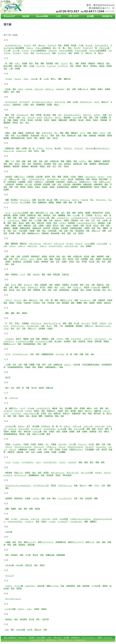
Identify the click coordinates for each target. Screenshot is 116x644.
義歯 (14, 133)
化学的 (47, 120)
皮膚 (78, 431)
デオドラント (36, 323)
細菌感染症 (42, 202)
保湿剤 (46, 473)
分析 (27, 452)
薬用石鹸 (31, 545)
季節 (36, 138)
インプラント (63, 66)
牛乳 (109, 133)
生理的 (37, 262)
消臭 (88, 231)
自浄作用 (47, 228)
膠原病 (104, 187)
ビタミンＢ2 (100, 426)
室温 (105, 215)
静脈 (69, 256)
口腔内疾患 (60, 182)
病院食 (13, 431)
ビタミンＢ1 (88, 426)
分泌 (33, 452)
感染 (91, 117)
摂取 (5, 259)
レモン (29, 609)
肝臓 (9, 120)
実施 (15, 218)
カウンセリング (22, 115)
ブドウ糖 (72, 444)
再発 (34, 202)
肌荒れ (37, 411)
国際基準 (74, 187)
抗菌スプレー (19, 177)
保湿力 (58, 475)
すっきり (70, 244)
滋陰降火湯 (37, 228)
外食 (13, 115)
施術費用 (100, 256)
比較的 (52, 431)
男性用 (86, 287)
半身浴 (44, 413)
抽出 (25, 300)
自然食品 (56, 228)
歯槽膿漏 (62, 215)
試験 (57, 213)
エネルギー (60, 89)
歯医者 (55, 408)
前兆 (7, 264)
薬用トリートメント (46, 542)
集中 (31, 220)
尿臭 (34, 367)
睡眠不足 (23, 244)
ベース (8, 462)
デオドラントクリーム (52, 323)
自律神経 (71, 223)
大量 (11, 287)
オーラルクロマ (11, 102)
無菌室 (13, 509)
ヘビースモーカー (50, 462)
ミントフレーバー (65, 498)
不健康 (53, 444)
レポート (21, 609)
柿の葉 (81, 120)
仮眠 (18, 117)
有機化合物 (50, 555)
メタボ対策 (64, 519)
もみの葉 (9, 532)
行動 (16, 187)
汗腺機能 (104, 117)
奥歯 (69, 102)
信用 (62, 225)
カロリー (58, 117)
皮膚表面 (93, 431)
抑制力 (42, 565)
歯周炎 (80, 213)
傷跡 (38, 133)
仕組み (68, 225)
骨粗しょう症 (14, 179)
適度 (65, 323)
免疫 (38, 521)
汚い (56, 133)
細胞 (34, 200)
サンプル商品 (25, 202)
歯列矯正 (102, 223)
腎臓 (7, 225)
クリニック (79, 148)
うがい (26, 79)
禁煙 (52, 135)
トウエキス (10, 339)
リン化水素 (96, 586)
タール (14, 285)
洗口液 (92, 262)
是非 (64, 259)
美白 (70, 429)
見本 (76, 498)
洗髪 (109, 262)
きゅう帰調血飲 (22, 135)
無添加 (38, 509)
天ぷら (49, 326)
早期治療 (56, 274)
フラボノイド (51, 447)
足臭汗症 (65, 274)
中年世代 (36, 303)
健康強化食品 (104, 164)
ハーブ (22, 408)
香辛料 (47, 177)
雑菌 (65, 202)
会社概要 (66, 637)
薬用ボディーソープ (76, 542)
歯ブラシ (89, 411)
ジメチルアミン (63, 218)
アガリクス (52, 45)
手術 (51, 220)
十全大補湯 (23, 231)
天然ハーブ (32, 328)
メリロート (29, 521)
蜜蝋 (96, 498)
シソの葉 (76, 215)
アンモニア (62, 53)
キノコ (83, 133)
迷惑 (7, 519)
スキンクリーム (35, 244)
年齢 (28, 388)
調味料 (99, 303)
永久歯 (8, 89)
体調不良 (100, 285)
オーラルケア (25, 102)
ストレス (79, 244)
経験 (24, 161)
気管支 (29, 138)
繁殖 (57, 416)
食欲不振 (41, 223)
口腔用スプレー (85, 182)
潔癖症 (69, 161)
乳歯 (38, 364)
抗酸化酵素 (77, 184)
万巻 (103, 485)
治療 (94, 300)
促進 (29, 274)
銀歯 (85, 135)
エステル (29, 89)
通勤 (13, 313)
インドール (41, 66)
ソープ (22, 274)
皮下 (28, 426)
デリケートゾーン (18, 326)
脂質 (102, 225)
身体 (20, 225)
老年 (38, 619)
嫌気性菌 (34, 166)
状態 (24, 233)
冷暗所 (37, 609)
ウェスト (18, 79)
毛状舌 (66, 166)
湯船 (22, 555)
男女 (104, 290)
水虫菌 (28, 498)
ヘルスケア (72, 462)
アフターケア (88, 48)
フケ (47, 444)
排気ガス (66, 413)
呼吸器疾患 (80, 179)
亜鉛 (70, 53)
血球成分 (68, 164)
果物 (18, 148)
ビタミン (67, 426)
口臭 (95, 182)
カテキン (97, 115)
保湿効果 (50, 475)
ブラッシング (39, 447)
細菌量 (51, 202)
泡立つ (101, 53)
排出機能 (68, 408)
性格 (13, 256)
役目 (20, 542)
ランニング (10, 576)
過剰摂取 (73, 120)
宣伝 (78, 262)
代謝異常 (65, 285)
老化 (16, 619)
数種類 (89, 246)
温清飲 (50, 105)
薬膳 (15, 545)
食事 (9, 223)
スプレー (13, 246)
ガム (24, 117)
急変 (7, 135)
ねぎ (13, 388)
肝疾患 (15, 123)
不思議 (57, 449)
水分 (82, 246)
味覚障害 (9, 498)
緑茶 (13, 588)
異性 (57, 63)
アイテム (27, 45)
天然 (24, 328)
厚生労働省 (103, 179)
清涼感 (86, 256)
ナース (8, 354)
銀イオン (45, 135)
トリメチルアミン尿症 (25, 341)
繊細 (51, 259)
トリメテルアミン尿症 (44, 341)
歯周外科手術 (98, 213)
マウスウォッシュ (65, 485)
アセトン (30, 48)
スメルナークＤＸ (56, 246)
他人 (56, 287)
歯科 (32, 213)
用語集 (100, 637)
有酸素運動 (61, 555)
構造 (106, 184)
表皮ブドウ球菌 (38, 434)
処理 (55, 223)
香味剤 (30, 187)
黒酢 (43, 151)
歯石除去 (47, 215)
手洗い (17, 323)
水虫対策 (89, 498)
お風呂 (26, 105)
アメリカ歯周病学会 (38, 50)
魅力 (54, 498)
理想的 (105, 586)
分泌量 (54, 452)
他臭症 (50, 287)
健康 (86, 164)
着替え (8, 133)
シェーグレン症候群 (20, 213)
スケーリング (59, 244)
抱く (71, 63)
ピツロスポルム (50, 429)
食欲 (33, 223)
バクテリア (8, 411)
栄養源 (93, 89)
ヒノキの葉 (62, 429)
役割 (98, 542)
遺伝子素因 (8, 66)
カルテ (39, 117)
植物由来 (45, 233)
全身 (13, 264)
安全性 (77, 53)
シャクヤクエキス (97, 218)
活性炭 (88, 120)
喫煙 (62, 133)
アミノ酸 (7, 50)
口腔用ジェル (72, 182)
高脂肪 (52, 187)
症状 (87, 220)
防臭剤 (28, 473)
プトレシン (82, 444)
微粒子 (107, 431)
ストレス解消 (90, 244)
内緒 (38, 354)
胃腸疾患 (92, 63)
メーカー (14, 519)
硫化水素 (41, 586)
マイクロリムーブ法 (41, 485)
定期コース (89, 326)
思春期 (22, 215)
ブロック (13, 449)
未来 (49, 498)
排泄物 (82, 408)
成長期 (44, 256)
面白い (57, 105)
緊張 (63, 135)
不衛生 (8, 444)
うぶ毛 (46, 79)
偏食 (80, 462)
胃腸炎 (83, 63)
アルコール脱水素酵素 (98, 50)
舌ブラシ (98, 215)
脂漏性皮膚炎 (25, 228)
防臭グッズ (19, 473)
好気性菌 (38, 184)
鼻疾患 (22, 434)
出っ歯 (77, 323)
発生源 (34, 416)
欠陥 (41, 161)
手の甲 (95, 323)
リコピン (9, 586)
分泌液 (39, 452)
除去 (44, 231)
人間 (50, 364)
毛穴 (54, 166)
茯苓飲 (41, 444)
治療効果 (102, 300)
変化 (92, 462)
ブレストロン (101, 447)
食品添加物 (55, 233)
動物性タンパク (10, 344)
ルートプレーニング (13, 599)
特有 (39, 344)
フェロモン (17, 444)
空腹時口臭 (10, 148)
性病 (58, 256)
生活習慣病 (28, 262)
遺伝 (108, 63)
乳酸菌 (32, 364)
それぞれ (36, 274)
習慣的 (24, 220)
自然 (54, 215)
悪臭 (60, 45)
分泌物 (47, 452)
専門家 (84, 262)
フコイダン (62, 444)
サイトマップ (108, 637)
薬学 (14, 542)
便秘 (86, 462)
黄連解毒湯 (41, 105)
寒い (92, 200)
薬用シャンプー (30, 542)
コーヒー (101, 177)
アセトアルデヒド (102, 45)
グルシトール (9, 151)
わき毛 (30, 630)
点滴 (43, 326)
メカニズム (24, 519)
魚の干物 (41, 200)
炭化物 (89, 290)
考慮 (11, 187)
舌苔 (58, 262)
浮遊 (109, 444)
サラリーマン (101, 200)
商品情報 (32, 637)
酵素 (59, 177)
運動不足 (67, 79)
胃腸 (77, 63)
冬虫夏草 (67, 341)
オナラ (97, 102)
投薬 (53, 339)
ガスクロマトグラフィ (72, 115)
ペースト (16, 462)
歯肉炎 (32, 218)
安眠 (54, 53)
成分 (64, 256)
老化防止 (9, 619)
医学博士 (94, 66)
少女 (82, 220)
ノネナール (13, 398)
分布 (40, 449)
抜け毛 (8, 377)
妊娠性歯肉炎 (51, 367)
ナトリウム (60, 354)
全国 (46, 259)
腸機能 (79, 303)
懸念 (75, 161)
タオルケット (33, 287)
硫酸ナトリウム (53, 586)
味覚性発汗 (19, 498)
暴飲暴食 (9, 473)
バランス (107, 411)
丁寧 (61, 326)
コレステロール (53, 179)
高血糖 (45, 187)
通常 (18, 313)
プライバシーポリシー (89, 637)
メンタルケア (63, 521)
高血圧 (38, 187)
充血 (9, 231)
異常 (72, 66)
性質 (77, 259)
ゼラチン (24, 259)
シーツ (8, 213)
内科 (32, 354)
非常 (100, 431)
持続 (69, 215)
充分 (15, 231)
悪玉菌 (74, 45)
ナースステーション (20, 354)
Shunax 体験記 (41, 637)
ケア (13, 161)
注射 (58, 303)
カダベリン (87, 115)
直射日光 (108, 303)
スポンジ (43, 246)
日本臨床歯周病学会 (15, 367)
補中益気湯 (67, 475)
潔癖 (62, 161)
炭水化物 (97, 290)
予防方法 (28, 565)
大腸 (93, 285)
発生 (28, 416)
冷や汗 (100, 429)
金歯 (80, 135)
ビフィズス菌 (79, 429)
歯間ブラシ (13, 408)
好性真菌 (47, 184)
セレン (32, 259)
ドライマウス (76, 339)
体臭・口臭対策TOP (10, 637)
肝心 (22, 123)
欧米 (32, 105)
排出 (61, 408)
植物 (28, 223)
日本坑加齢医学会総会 (91, 364)
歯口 (107, 408)
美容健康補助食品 (10, 434)
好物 (54, 184)
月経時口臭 (54, 161)
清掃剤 (8, 262)
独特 (45, 344)
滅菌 (86, 521)
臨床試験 (86, 586)
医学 (31, 63)
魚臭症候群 (35, 135)
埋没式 (53, 485)
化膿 (105, 115)
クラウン (40, 148)
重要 (45, 220)
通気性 (25, 313)
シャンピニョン (13, 220)
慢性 (7, 488)
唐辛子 (19, 339)
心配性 (48, 225)
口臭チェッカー (105, 182)
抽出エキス (33, 300)
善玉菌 (58, 259)
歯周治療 (7, 215)
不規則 (33, 444)
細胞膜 (59, 202)
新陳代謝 (27, 225)
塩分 (68, 89)
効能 (88, 179)
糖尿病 (26, 339)
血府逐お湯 (77, 164)
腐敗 (98, 444)
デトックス (86, 323)
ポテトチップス (73, 473)
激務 (29, 161)
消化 (71, 231)
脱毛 (82, 290)
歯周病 (15, 215)
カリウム (31, 117)
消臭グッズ (96, 231)
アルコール (53, 50)
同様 (19, 344)
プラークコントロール (23, 447)
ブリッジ (62, 447)
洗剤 (98, 262)
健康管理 (106, 161)
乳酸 (25, 364)
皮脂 (58, 431)
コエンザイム (90, 177)
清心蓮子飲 (107, 259)
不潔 (51, 449)
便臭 (103, 462)
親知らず (105, 102)
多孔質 (12, 290)
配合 (84, 413)
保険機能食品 (34, 475)
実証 (99, 228)
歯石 (40, 215)
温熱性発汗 (17, 105)
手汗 (11, 323)
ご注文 (49, 637)
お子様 (75, 102)
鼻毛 (67, 411)
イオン (17, 63)
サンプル (14, 202)
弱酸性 (105, 228)
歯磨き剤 (57, 413)
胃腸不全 (101, 63)
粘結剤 (41, 388)
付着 (98, 449)
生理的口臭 (77, 256)
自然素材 (65, 228)
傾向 (29, 164)
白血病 (60, 411)
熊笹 (30, 151)
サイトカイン (25, 200)
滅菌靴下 (93, 521)
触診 (15, 223)
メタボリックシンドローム (80, 519)
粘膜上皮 (50, 388)
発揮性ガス (51, 411)
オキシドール (60, 102)
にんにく (68, 364)
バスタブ (28, 411)
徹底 (70, 323)
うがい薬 (34, 79)
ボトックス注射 (87, 473)
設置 (11, 259)
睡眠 (7, 244)
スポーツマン (32, 246)
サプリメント (65, 200)
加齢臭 (54, 120)
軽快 (18, 161)
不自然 (65, 449)
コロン (63, 179)
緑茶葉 (19, 588)
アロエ (26, 53)
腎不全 (56, 225)
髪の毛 (12, 117)
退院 (20, 285)
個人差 (71, 179)
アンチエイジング (43, 53)
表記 (20, 431)
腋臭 (18, 92)
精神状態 (45, 262)
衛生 (14, 89)
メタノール (35, 519)
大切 (87, 285)
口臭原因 (30, 177)
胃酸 (42, 63)
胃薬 (37, 63)
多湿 (18, 290)
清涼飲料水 (17, 262)
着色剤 (12, 303)
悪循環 (66, 45)
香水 (54, 177)
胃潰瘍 (25, 63)
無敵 (31, 509)
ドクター (60, 339)
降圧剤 (23, 187)
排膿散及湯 (76, 413)
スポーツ (22, 246)
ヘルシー (62, 462)
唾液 (16, 287)
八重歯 (8, 542)
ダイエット (28, 285)
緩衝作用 (105, 287)
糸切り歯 (18, 66)
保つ (110, 290)
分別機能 (62, 452)
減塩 (90, 161)
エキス (21, 89)
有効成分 (14, 555)
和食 (45, 630)
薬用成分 (22, 545)
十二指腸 (38, 220)
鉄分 (13, 328)
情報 (18, 233)
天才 (18, 328)
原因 (49, 166)
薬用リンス (90, 542)
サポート (76, 200)
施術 (93, 256)
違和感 (78, 66)
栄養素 (108, 89)
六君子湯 (45, 619)
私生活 (96, 225)
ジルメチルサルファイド (86, 223)
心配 (35, 225)
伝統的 (50, 328)
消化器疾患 (80, 231)
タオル (23, 287)
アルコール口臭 (81, 50)
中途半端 (27, 303)
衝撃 (104, 231)
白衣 (96, 408)
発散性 (21, 416)
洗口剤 (39, 259)
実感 (93, 228)
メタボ (55, 519)
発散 (15, 416)
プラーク (9, 447)
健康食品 (25, 166)
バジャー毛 (19, 411)
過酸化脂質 (63, 120)
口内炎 (73, 177)
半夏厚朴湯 (49, 416)
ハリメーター (16, 413)
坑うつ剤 (28, 184)
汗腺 (96, 117)
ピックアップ (36, 429)
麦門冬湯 (97, 413)
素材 (44, 274)
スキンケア (47, 244)
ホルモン (99, 473)
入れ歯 (32, 66)
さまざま (85, 200)
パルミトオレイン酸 (31, 413)
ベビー (38, 462)
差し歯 (50, 200)
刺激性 (76, 225)
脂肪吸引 (7, 228)
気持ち (96, 133)
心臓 (109, 223)
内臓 (81, 354)
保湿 (43, 475)
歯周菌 (88, 213)
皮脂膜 (72, 431)
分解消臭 (20, 452)
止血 (52, 213)
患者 (85, 117)
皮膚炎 (85, 431)
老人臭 (32, 619)
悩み (93, 354)
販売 (62, 416)
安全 (32, 53)
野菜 (9, 545)
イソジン (64, 63)
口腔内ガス (39, 182)
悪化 (70, 48)
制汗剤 (71, 259)
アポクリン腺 (104, 48)
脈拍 (43, 498)
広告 (59, 184)
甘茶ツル (89, 53)
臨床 (79, 586)
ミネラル (36, 498)
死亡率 (89, 225)
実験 (9, 218)
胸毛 (25, 509)
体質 (29, 290)
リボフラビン (30, 586)
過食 (54, 115)
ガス (60, 115)
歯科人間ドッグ (42, 213)
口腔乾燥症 (12, 182)
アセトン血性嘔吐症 (43, 48)
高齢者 (80, 177)
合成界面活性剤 (63, 187)
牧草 (40, 473)
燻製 (7, 161)
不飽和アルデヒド (76, 449)
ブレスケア (90, 447)
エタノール (39, 89)
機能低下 (74, 133)
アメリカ (25, 50)
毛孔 (60, 166)
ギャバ (103, 133)
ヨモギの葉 (10, 565)
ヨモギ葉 (19, 565)
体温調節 (44, 285)
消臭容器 (74, 220)
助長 (38, 231)
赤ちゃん (42, 45)
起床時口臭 (30, 133)
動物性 (106, 341)
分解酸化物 (22, 449)
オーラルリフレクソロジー (42, 102)
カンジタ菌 (77, 117)
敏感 (48, 434)
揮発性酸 (102, 135)
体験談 (57, 285)
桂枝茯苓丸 (38, 164)
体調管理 (37, 290)
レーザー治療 (10, 609)
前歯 (76, 485)
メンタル (52, 521)
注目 (41, 300)
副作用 (104, 449)
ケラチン (83, 161)
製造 (52, 262)
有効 (7, 555)
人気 (74, 233)
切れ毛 (55, 138)
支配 (82, 225)
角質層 (39, 115)
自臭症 (108, 213)
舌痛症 (64, 262)
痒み (27, 123)
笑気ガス (58, 220)
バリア (6, 413)
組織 (49, 274)
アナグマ (77, 48)
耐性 (82, 285)
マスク (97, 485)
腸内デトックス (66, 300)
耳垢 (81, 498)
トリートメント (100, 339)
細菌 (7, 200)
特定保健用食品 (29, 344)
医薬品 (102, 66)
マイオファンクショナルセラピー (18, 485)
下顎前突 (89, 215)
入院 (20, 364)
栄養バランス (83, 89)
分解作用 (11, 452)
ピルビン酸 (37, 431)
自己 (63, 213)
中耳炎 (19, 303)
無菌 (7, 509)
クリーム (49, 148)
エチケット (50, 89)
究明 (13, 135)
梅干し (53, 79)
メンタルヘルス (76, 521)
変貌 (97, 462)
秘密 (94, 429)
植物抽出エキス (34, 233)
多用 (24, 290)
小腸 (60, 231)
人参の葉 (77, 364)
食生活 (21, 223)
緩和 (5, 290)
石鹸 (108, 256)
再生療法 (14, 200)
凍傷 (74, 341)
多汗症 (43, 287)
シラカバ (62, 223)
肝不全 (23, 120)
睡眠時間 (14, 244)
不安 (45, 449)
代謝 (55, 290)
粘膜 (18, 388)
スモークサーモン (71, 246)
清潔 (92, 259)
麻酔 (90, 485)
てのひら (103, 323)
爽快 (7, 274)
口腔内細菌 (50, 182)
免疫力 (44, 521)
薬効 (104, 542)
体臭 (7, 285)
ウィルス (9, 79)
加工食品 (47, 115)
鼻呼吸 (73, 411)
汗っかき (89, 45)
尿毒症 (41, 367)
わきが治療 (21, 630)
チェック (18, 300)
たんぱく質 (96, 287)
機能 (67, 133)
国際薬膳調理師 (86, 187)
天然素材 (42, 328)
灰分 (50, 413)
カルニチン (48, 117)
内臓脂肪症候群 (47, 354)
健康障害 (7, 166)
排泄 (76, 408)
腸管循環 (65, 303)
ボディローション (58, 473)
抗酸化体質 (87, 184)
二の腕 (8, 364)
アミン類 (16, 50)
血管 (46, 161)
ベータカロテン (28, 462)
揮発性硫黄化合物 (18, 138)
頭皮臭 (90, 341)
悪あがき (38, 630)
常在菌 (12, 233)
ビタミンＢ (77, 426)
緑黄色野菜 (71, 586)
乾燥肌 (16, 120)
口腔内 (30, 182)
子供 (24, 179)
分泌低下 (32, 449)
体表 (44, 290)
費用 (107, 429)
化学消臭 (38, 120)
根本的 (97, 187)
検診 (11, 164)
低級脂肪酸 (69, 326)
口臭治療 (39, 177)
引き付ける (46, 426)
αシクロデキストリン (13, 45)
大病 (108, 285)
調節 (56, 300)
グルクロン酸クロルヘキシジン (97, 148)
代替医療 (75, 290)
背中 (16, 259)
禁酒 (58, 135)
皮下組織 (36, 426)
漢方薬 (30, 120)
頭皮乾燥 (82, 341)
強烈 (49, 138)
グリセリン (68, 148)
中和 (47, 300)
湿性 (53, 218)
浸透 (69, 233)
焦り (55, 48)
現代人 (17, 164)
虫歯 (20, 509)
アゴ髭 (81, 45)
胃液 (11, 63)
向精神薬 (19, 184)
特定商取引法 (75, 637)
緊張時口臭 (71, 135)
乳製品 (28, 367)
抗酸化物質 (98, 184)
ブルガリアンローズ (75, 447)
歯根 (74, 213)
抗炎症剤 (9, 177)
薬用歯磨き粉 (61, 542)
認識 (61, 367)
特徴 (67, 339)
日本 (14, 364)
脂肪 (108, 225)
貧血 (45, 431)
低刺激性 (79, 326)
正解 (7, 256)
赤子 (35, 45)
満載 (109, 485)
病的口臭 (27, 431)
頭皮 (32, 339)
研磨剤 (42, 166)
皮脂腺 (65, 431)
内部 (87, 354)
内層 (76, 354)
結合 (60, 164)
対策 (50, 290)
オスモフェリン (86, 102)
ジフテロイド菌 (43, 218)
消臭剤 (66, 220)
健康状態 (16, 166)
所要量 (32, 231)
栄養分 (6, 92)
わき (7, 630)
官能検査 (104, 120)
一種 (11, 68)
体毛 (5, 287)
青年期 (52, 256)
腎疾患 (81, 233)
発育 (43, 411)
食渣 (63, 233)
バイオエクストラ (43, 408)
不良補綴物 (90, 449)
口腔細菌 (22, 182)
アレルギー (17, 53)
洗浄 (104, 262)
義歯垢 (21, 133)
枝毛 (13, 92)
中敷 (44, 303)
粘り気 (34, 388)
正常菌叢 (84, 259)
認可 (44, 364)
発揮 (9, 416)
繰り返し (58, 148)
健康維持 (97, 161)
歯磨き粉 (98, 411)
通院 (7, 313)
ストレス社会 (102, 244)
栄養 (74, 89)
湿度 (20, 218)
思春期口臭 (32, 215)
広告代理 (67, 184)
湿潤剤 (87, 228)
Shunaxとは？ (23, 637)
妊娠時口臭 (58, 364)
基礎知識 (93, 135)
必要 (28, 434)
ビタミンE (13, 429)
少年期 (105, 220)
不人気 (91, 444)
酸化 (71, 202)
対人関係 (74, 285)
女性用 (49, 223)
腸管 (73, 303)
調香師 (92, 303)
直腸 (76, 300)
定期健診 (25, 323)
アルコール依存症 (66, 50)
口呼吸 (24, 148)
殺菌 (56, 200)
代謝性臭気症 (64, 290)
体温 (36, 285)
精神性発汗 (35, 256)
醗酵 (41, 416)
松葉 (66, 231)
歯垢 (68, 213)
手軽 (56, 326)
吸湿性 (42, 138)
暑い (64, 48)
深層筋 (13, 225)
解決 (7, 115)
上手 (93, 220)
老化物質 (23, 619)
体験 (51, 285)
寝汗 (7, 388)
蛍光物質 (47, 164)
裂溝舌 (44, 609)
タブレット (77, 287)
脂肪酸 (15, 228)
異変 (25, 66)
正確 (18, 256)
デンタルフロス (33, 326)
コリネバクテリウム (37, 179)
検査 (5, 164)
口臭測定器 (10, 184)
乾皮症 (96, 120)
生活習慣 (25, 256)
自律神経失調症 (76, 228)
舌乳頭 (71, 262)
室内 (26, 218)
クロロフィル (21, 151)
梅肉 (90, 413)
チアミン (9, 300)
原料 (24, 164)
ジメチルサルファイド (80, 218)
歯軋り (90, 408)
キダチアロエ (47, 133)
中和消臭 (51, 303)
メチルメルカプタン (15, 521)
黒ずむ (37, 151)
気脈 (89, 133)
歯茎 (102, 408)
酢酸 (80, 202)
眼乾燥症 (67, 117)
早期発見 (14, 274)
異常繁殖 (50, 63)
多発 (69, 287)
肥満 (88, 429)
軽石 (55, 164)
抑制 (42, 555)
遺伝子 (86, 66)
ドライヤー (88, 339)
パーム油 (31, 408)
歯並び (80, 411)
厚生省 (94, 179)
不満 (103, 444)
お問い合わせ (57, 637)
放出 (34, 473)
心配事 (41, 225)
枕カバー (83, 485)
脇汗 (13, 630)
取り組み (58, 341)
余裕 (36, 565)
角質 (32, 115)
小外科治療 (52, 231)
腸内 (86, 303)
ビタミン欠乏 (24, 429)
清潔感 (98, 259)
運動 (60, 79)
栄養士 (100, 89)
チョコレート (85, 300)
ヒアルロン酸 (10, 426)
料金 (62, 586)
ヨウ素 (28, 555)
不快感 (26, 444)
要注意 (35, 555)
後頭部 (66, 177)
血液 (35, 161)
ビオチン (21, 426)
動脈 (38, 339)
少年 (99, 220)
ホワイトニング (20, 475)
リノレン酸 (19, 586)
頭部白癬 (98, 341)
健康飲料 (93, 164)
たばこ (63, 287)
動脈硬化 (45, 339)
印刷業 (17, 68)
